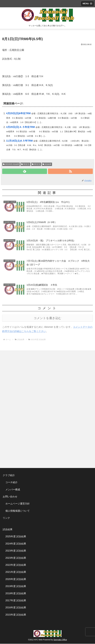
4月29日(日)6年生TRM (18, 113)
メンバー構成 (13, 490)
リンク (6, 518)
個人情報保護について (18, 511)
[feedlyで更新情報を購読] (25, 171)
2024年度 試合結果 (16, 544)
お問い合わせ (10, 497)
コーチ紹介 (11, 483)
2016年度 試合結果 (16, 608)
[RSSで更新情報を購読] (70, 171)
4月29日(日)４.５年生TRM (21, 127)
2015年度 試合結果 (16, 615)
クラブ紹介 (10, 476)
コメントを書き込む (47, 318)
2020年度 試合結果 (16, 579)
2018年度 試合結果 (16, 594)
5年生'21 (25, 164)
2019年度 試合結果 (16, 587)
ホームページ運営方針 (18, 504)
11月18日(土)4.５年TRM (19, 141)
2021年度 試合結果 (11, 164)
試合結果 (47, 164)
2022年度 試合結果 (16, 565)
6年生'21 (36, 164)
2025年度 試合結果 (16, 537)
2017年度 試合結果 (16, 601)
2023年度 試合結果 (16, 551)
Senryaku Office (60, 640)
